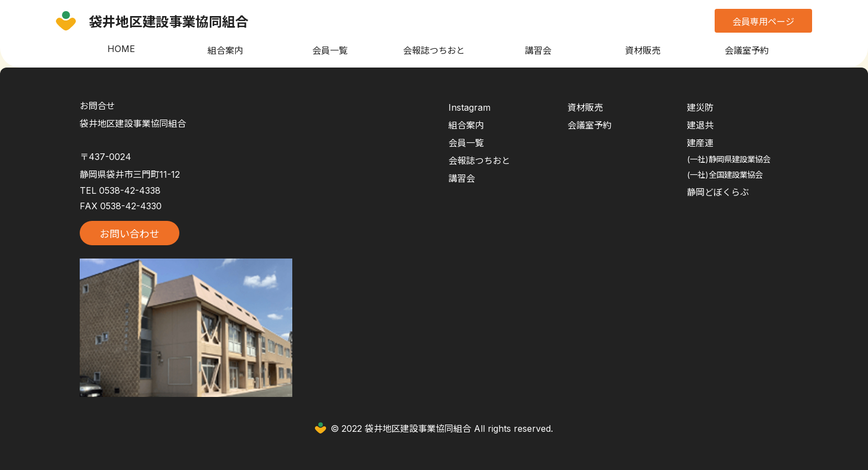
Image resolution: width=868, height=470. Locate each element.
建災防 (700, 107)
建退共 (700, 125)
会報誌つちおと (434, 50)
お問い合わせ (130, 234)
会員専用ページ (763, 22)
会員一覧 (330, 50)
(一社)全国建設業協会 (725, 175)
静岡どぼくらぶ (718, 192)
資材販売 (643, 50)
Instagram (469, 107)
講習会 (538, 50)
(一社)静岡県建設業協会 (729, 159)
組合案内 (225, 50)
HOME (121, 49)
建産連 (700, 143)
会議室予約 (747, 50)
